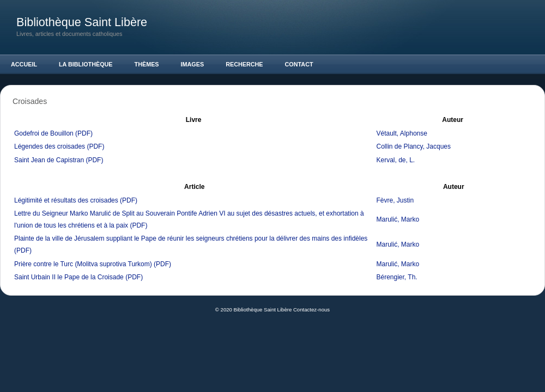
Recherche (244, 64)
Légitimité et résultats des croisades (66, 200)
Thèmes (147, 64)
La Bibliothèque (86, 64)
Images (193, 64)
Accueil (24, 64)
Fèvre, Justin (395, 200)
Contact (299, 64)
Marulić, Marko (398, 219)
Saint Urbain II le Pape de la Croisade (69, 277)
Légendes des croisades (50, 146)
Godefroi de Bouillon (44, 133)
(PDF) (84, 133)
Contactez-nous (311, 310)
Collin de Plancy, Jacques (414, 146)
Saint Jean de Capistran (49, 160)
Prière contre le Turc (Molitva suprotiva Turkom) (83, 264)
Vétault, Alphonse (402, 133)
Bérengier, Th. (397, 277)
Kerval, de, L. (396, 160)
